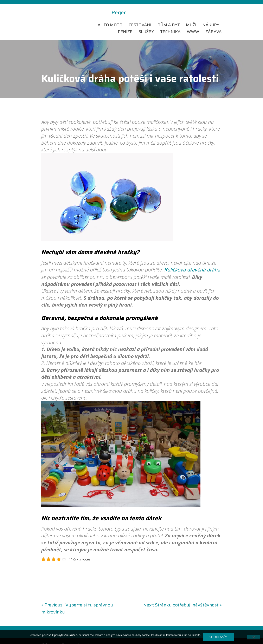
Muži (191, 18)
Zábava (214, 25)
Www (193, 25)
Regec (49, 13)
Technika (170, 25)
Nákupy (211, 18)
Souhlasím (219, 637)
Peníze (125, 25)
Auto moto (110, 18)
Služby (146, 25)
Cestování (140, 18)
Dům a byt (169, 18)
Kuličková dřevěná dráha (192, 263)
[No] (254, 637)
